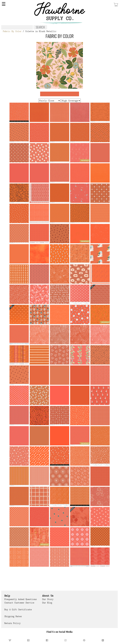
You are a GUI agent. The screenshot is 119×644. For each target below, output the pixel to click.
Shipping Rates (13, 616)
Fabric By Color (12, 31)
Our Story (48, 599)
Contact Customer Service (19, 603)
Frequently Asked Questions (21, 599)
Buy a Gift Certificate (18, 609)
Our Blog (47, 603)
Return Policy (12, 623)
